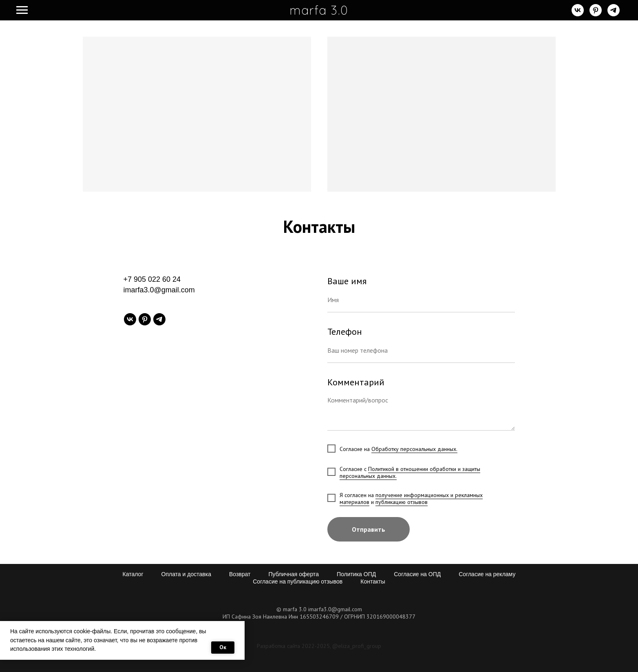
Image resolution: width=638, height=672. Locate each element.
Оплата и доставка (186, 574)
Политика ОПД (356, 574)
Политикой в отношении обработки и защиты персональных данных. (410, 472)
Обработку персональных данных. (414, 449)
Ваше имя (347, 281)
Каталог (133, 574)
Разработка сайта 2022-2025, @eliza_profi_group (319, 646)
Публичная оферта (294, 574)
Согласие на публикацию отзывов (298, 581)
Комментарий (356, 382)
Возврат (240, 574)
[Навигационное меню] (22, 10)
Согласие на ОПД (417, 574)
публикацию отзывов (402, 502)
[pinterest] (596, 14)
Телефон (345, 332)
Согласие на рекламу (487, 574)
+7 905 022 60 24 (152, 279)
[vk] (578, 14)
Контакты (373, 581)
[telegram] (614, 14)
